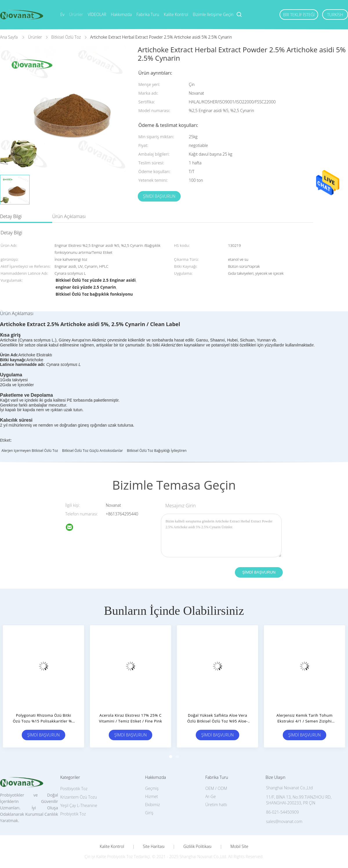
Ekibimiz (152, 805)
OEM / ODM (216, 788)
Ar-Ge (211, 796)
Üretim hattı (216, 805)
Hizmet (151, 796)
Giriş (149, 813)
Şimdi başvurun (159, 196)
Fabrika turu (148, 14)
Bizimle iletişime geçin (213, 14)
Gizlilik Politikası (197, 847)
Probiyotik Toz (73, 814)
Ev (62, 14)
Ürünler (76, 14)
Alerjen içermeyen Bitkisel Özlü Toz (30, 451)
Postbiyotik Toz (74, 789)
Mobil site (239, 847)
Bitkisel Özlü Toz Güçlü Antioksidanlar (93, 451)
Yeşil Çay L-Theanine (79, 805)
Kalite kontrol (176, 14)
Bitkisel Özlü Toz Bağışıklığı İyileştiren (157, 451)
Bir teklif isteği (299, 15)
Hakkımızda (121, 14)
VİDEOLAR (97, 14)
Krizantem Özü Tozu (79, 797)
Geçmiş (152, 788)
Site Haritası (154, 847)
